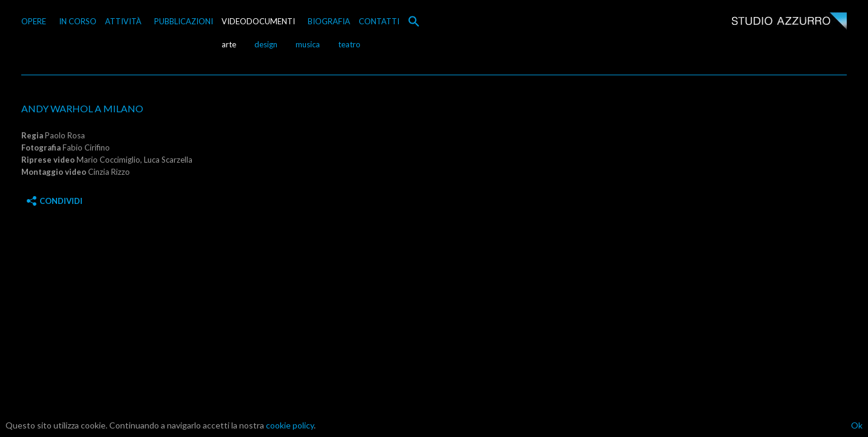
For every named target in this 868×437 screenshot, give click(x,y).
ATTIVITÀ (123, 21)
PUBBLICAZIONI (184, 21)
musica (308, 44)
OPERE (34, 21)
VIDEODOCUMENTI (258, 21)
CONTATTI (379, 21)
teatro (349, 44)
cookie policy (290, 425)
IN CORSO (78, 21)
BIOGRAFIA (329, 21)
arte (229, 44)
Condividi (55, 201)
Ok (857, 425)
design (266, 44)
